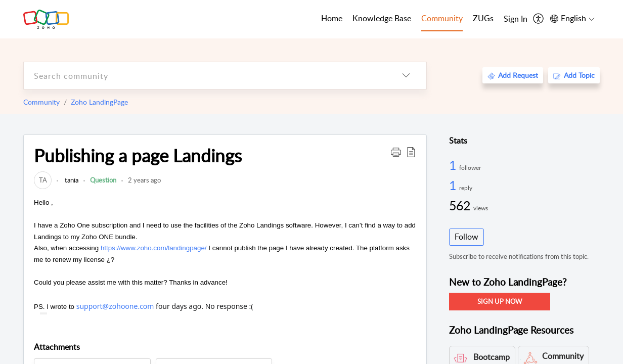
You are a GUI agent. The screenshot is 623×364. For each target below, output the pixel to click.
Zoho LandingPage (99, 102)
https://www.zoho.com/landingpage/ (154, 248)
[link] (43, 180)
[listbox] (406, 76)
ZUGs (483, 18)
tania (71, 180)
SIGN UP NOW (500, 301)
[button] (396, 152)
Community (41, 102)
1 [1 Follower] (454, 165)
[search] (205, 76)
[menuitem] (516, 19)
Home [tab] (332, 18)
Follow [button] (466, 237)
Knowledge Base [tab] (382, 18)
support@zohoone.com (115, 306)
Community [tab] (442, 18)
